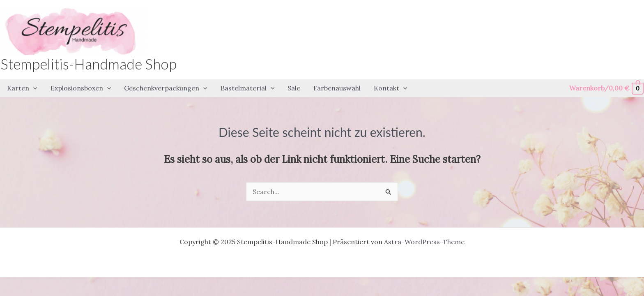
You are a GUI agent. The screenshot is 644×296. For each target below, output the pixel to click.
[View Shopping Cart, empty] (606, 88)
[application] (33, 88)
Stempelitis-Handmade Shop (89, 64)
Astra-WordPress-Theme (424, 242)
